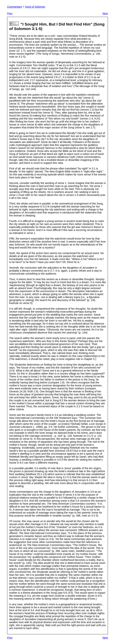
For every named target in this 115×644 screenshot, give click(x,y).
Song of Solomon (35, 7)
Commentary (15, 7)
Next (105, 13)
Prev (10, 13)
